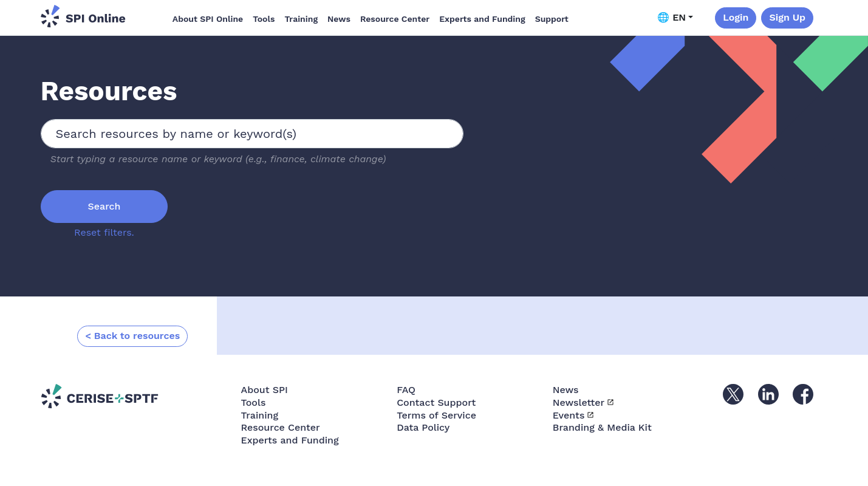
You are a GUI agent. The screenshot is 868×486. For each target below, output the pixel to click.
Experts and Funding (482, 19)
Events (569, 415)
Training (301, 19)
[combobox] (252, 134)
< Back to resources (132, 336)
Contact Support (436, 402)
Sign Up (787, 17)
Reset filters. (104, 232)
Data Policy (423, 427)
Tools (264, 19)
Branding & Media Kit (602, 427)
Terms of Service (436, 415)
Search (104, 206)
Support (552, 19)
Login (736, 17)
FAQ (406, 390)
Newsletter (579, 402)
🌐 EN (672, 17)
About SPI (265, 390)
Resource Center (395, 19)
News (339, 19)
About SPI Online (208, 19)
